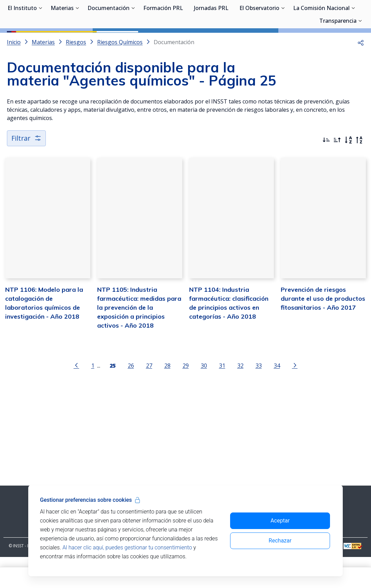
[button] (361, 73)
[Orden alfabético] (348, 171)
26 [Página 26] (131, 397)
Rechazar (280, 541)
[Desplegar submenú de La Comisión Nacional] (353, 41)
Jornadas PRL (211, 41)
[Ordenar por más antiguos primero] (337, 171)
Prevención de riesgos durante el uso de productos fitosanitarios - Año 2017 (323, 330)
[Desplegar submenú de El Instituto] (40, 41)
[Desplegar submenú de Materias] (77, 41)
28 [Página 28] (167, 397)
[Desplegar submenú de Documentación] (133, 41)
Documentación (109, 41)
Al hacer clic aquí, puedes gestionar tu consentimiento (127, 547)
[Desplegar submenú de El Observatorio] (283, 41)
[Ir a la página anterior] (76, 396)
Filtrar (27, 169)
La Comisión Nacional (321, 41)
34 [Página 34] (277, 397)
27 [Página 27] (149, 397)
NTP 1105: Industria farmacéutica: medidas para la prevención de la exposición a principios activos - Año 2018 (139, 338)
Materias (62, 41)
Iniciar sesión (338, 16)
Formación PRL (163, 41)
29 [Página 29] (186, 397)
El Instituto (22, 41)
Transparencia (338, 54)
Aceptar (280, 521)
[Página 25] (113, 396)
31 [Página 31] (222, 397)
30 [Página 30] (204, 397)
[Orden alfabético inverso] (359, 171)
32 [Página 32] (240, 397)
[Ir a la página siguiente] (295, 396)
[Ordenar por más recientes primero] (326, 171)
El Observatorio (259, 41)
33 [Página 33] (259, 397)
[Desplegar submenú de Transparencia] (360, 53)
